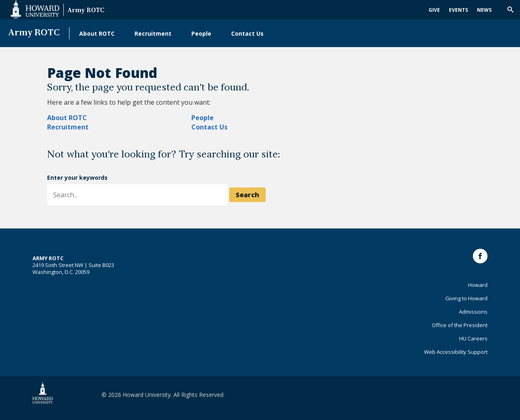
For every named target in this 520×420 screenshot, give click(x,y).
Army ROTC (86, 11)
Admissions (473, 312)
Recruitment (153, 33)
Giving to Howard (466, 298)
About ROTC (97, 33)
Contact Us (247, 33)
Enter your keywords (77, 178)
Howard (478, 285)
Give (434, 10)
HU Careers (473, 338)
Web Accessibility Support (456, 352)
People (201, 33)
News (484, 10)
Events (458, 10)
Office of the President (460, 325)
